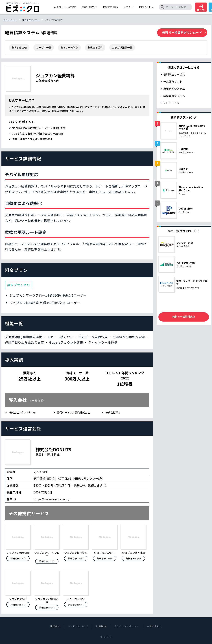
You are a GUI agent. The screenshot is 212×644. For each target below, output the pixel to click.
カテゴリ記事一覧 (122, 47)
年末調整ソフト (173, 82)
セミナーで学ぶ (69, 47)
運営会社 (55, 626)
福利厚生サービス (174, 74)
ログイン (201, 8)
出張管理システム (174, 89)
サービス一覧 (44, 47)
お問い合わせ (154, 626)
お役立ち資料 (95, 47)
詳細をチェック (18, 558)
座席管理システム (174, 96)
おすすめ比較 (19, 47)
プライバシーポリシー (126, 626)
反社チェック (171, 103)
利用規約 (101, 626)
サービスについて (78, 626)
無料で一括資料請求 (184, 316)
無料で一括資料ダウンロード (182, 32)
